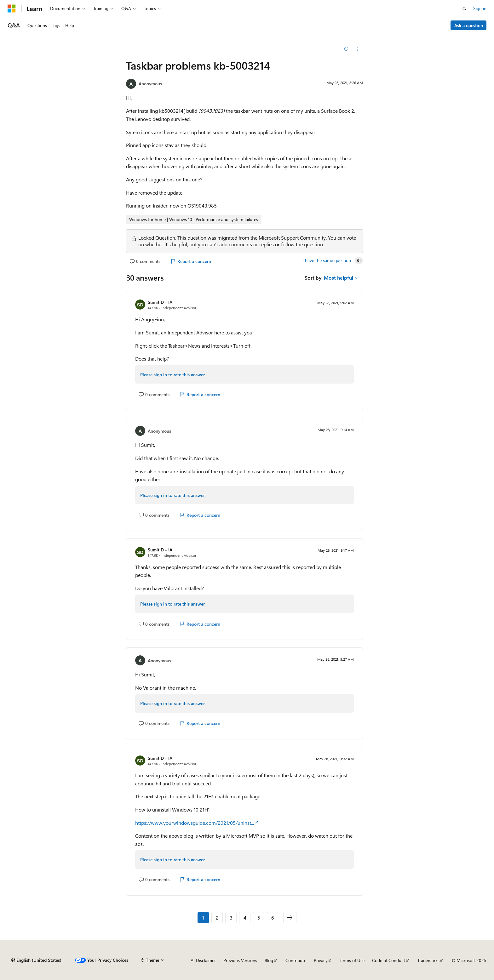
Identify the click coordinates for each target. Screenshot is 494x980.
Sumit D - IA (160, 302)
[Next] (290, 918)
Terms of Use (352, 960)
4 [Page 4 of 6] (245, 917)
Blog (269, 960)
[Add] (346, 49)
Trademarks (428, 960)
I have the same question (327, 260)
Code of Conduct (389, 960)
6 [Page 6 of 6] (273, 917)
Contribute (296, 960)
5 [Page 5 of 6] (259, 917)
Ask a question (469, 25)
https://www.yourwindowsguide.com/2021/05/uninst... (195, 823)
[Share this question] (357, 49)
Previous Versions (240, 960)
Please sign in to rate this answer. (173, 375)
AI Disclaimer (203, 960)
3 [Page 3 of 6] (231, 917)
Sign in (480, 8)
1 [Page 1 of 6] (203, 917)
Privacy (321, 960)
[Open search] (464, 9)
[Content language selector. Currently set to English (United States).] (36, 960)
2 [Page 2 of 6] (217, 917)
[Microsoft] (12, 9)
